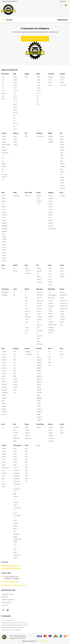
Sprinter (39, 292)
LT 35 (15, 513)
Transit (4, 207)
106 (15, 352)
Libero (50, 430)
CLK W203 (40, 344)
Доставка (5, 597)
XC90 (27, 479)
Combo (4, 363)
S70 (26, 465)
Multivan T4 (17, 555)
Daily (3, 268)
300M (62, 82)
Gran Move (40, 136)
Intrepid (51, 142)
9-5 (61, 352)
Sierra (4, 234)
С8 (3, 180)
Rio (38, 274)
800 (50, 365)
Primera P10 (64, 300)
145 (3, 82)
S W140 (39, 298)
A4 (14, 121)
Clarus (39, 276)
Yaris (3, 470)
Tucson (51, 209)
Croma (62, 172)
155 (3, 88)
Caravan (51, 136)
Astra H (4, 360)
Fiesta (4, 198)
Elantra (51, 223)
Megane (39, 365)
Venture (51, 77)
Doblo (62, 145)
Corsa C (4, 371)
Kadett (4, 373)
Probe (4, 218)
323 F (27, 309)
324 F (27, 319)
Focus (4, 242)
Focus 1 (4, 244)
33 (3, 85)
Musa (62, 274)
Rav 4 (3, 459)
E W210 (39, 311)
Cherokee (28, 273)
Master (39, 387)
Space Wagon (53, 295)
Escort (4, 196)
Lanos (15, 142)
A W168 (39, 303)
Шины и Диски (6, 602)
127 (61, 175)
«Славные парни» (42, 641)
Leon (15, 436)
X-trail (62, 322)
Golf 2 (15, 451)
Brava (62, 142)
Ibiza (15, 430)
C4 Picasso (5, 153)
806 (15, 376)
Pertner (16, 387)
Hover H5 (28, 196)
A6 (14, 126)
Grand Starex (52, 228)
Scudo (62, 164)
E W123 (39, 309)
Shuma (39, 279)
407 (15, 393)
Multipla (62, 166)
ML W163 (40, 295)
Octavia (27, 433)
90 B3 (15, 85)
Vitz (3, 481)
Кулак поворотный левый (17, 539)
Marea (62, 150)
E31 (38, 102)
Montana (28, 352)
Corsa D (4, 414)
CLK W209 (40, 330)
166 (3, 91)
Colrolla (4, 473)
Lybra (62, 271)
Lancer (50, 300)
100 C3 (16, 88)
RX (14, 295)
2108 (50, 268)
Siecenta (63, 188)
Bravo (62, 139)
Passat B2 (16, 470)
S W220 (39, 325)
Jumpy (4, 164)
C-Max (4, 258)
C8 (3, 169)
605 (15, 371)
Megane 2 (40, 398)
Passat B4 (16, 476)
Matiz (15, 136)
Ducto (62, 183)
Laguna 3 (40, 412)
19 (38, 352)
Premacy (28, 317)
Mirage (51, 316)
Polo (15, 465)
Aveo (50, 82)
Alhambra (16, 438)
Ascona (4, 352)
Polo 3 (15, 468)
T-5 (14, 547)
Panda (62, 180)
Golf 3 (15, 454)
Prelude (39, 201)
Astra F (4, 354)
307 (15, 363)
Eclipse (50, 333)
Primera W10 (64, 309)
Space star (52, 298)
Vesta (50, 282)
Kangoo (39, 371)
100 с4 (15, 123)
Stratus (51, 139)
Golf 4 (15, 457)
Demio (27, 328)
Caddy (15, 462)
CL (38, 333)
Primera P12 (64, 306)
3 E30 (38, 77)
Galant (50, 314)
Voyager (63, 77)
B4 (14, 118)
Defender (5, 295)
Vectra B (4, 384)
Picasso (4, 142)
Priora (50, 285)
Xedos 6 (28, 311)
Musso (39, 427)
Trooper (63, 196)
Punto (62, 155)
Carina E (4, 454)
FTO (50, 319)
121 (26, 303)
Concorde (63, 85)
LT (14, 499)
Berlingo (4, 150)
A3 (14, 93)
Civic (38, 198)
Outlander (51, 330)
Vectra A (4, 382)
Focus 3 (4, 250)
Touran (16, 523)
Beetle (15, 526)
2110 (50, 274)
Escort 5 (4, 253)
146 (3, 77)
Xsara (3, 147)
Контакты (63, 1)
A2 (14, 115)
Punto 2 (62, 158)
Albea (62, 136)
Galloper (51, 198)
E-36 (38, 93)
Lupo (15, 552)
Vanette (62, 319)
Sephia (39, 268)
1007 (15, 390)
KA (3, 204)
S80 (26, 462)
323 (26, 306)
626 (26, 298)
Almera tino (64, 295)
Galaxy (4, 201)
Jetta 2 (15, 529)
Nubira (15, 139)
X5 (38, 99)
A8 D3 (15, 107)
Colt (50, 292)
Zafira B (4, 403)
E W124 (39, 306)
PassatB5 (16, 534)
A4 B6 (15, 112)
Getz (50, 218)
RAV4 (3, 479)
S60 (26, 470)
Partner (16, 382)
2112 (50, 276)
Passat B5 (16, 479)
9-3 (61, 357)
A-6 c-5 (16, 129)
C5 (3, 155)
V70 (26, 454)
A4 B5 (15, 96)
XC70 (27, 459)
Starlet (4, 465)
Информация (62, 20)
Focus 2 (4, 247)
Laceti (50, 85)
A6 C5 (15, 102)
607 (15, 373)
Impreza (51, 427)
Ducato (62, 147)
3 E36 (38, 80)
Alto (61, 430)
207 (15, 357)
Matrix (50, 215)
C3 (3, 172)
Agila (3, 401)
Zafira (4, 395)
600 (50, 363)
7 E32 (38, 88)
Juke (61, 325)
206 (15, 354)
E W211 (39, 314)
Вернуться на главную (35, 39)
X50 (26, 77)
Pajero (50, 311)
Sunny (62, 311)
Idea (61, 169)
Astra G (4, 357)
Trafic (39, 401)
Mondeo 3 (5, 228)
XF (14, 268)
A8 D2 (15, 110)
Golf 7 (15, 549)
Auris (3, 487)
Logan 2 (39, 420)
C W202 (39, 317)
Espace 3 (39, 379)
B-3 (15, 531)
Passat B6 (16, 481)
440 (26, 457)
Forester (51, 438)
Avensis (4, 449)
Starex (50, 196)
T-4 (14, 544)
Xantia (4, 136)
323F (27, 322)
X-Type (16, 271)
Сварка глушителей (8, 600)
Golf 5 (15, 520)
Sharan (16, 497)
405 (15, 365)
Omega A (5, 390)
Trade (62, 314)
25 (49, 352)
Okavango (16, 196)
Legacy (51, 433)
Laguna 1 (40, 360)
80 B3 (15, 80)
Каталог (8, 20)
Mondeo (4, 223)
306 (15, 360)
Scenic (39, 368)
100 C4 (16, 91)
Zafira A (4, 398)
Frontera (4, 412)
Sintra (4, 376)
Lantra (50, 201)
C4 (3, 161)
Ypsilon (62, 276)
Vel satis (39, 393)
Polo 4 (15, 505)
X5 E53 (39, 91)
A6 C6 (15, 104)
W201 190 (40, 300)
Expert (15, 384)
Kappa (62, 268)
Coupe (50, 212)
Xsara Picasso (6, 145)
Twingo (39, 384)
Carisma (51, 303)
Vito (38, 322)
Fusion (4, 255)
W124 (39, 341)
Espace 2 (39, 376)
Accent (50, 207)
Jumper (4, 166)
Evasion (4, 139)
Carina (4, 451)
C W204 (39, 319)
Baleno (62, 427)
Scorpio (4, 212)
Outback (51, 436)
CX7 (26, 333)
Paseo (4, 462)
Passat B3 (16, 473)
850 (26, 451)
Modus (39, 403)
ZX (3, 158)
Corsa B (4, 368)
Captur (39, 406)
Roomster (28, 438)
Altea (15, 441)
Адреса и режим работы (10, 1)
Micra (62, 298)
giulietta (4, 93)
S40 (26, 449)
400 (26, 136)
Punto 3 (62, 185)
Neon (62, 80)
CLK (38, 328)
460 (26, 473)
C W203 (39, 336)
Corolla (4, 457)
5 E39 (38, 85)
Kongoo (39, 417)
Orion (3, 209)
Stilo (61, 161)
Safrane (39, 390)
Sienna (4, 484)
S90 (26, 476)
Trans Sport (29, 354)
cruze (50, 80)
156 (3, 80)
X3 (38, 96)
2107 (50, 279)
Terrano (63, 317)
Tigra (3, 379)
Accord (39, 196)
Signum (4, 406)
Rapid (38, 395)
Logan (39, 414)
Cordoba (16, 427)
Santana (16, 502)
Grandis (51, 322)
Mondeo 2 (5, 226)
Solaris (50, 220)
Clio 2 (38, 357)
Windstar (4, 231)
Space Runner (53, 325)
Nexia (15, 145)
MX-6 (27, 300)
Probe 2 (4, 220)
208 (38, 339)
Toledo (16, 433)
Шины (38, 445)
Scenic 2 (39, 409)
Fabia (27, 427)
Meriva (4, 409)
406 (15, 368)
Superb (27, 436)
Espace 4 (39, 382)
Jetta (15, 494)
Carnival (39, 271)
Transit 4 (4, 261)
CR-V (38, 204)
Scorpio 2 (5, 215)
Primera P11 (64, 303)
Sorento (39, 282)
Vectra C (4, 387)
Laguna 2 (40, 363)
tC (2, 427)
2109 (50, 271)
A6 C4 (15, 99)
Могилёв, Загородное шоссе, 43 (9, 620)
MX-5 (27, 330)
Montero (51, 327)
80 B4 (15, 82)
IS (14, 292)
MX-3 (27, 314)
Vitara (62, 433)
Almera (62, 292)
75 (49, 354)
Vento (15, 459)
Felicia (27, 430)
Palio (62, 153)
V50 (26, 481)
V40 (26, 468)
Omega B (5, 393)
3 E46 (38, 82)
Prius (3, 476)
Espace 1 (39, 373)
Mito (3, 99)
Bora (15, 449)
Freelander (5, 292)
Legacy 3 (51, 441)
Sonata (51, 204)
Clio (38, 354)
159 (3, 96)
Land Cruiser (6, 468)
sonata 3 (51, 226)
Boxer (15, 379)
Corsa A (4, 365)
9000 (62, 354)
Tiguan (15, 558)
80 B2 (15, 77)
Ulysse (62, 177)
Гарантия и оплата (8, 594)
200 (50, 357)
